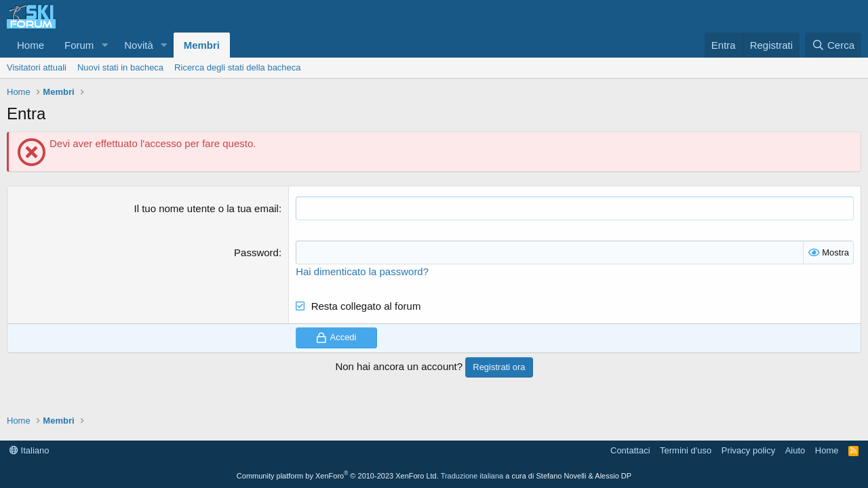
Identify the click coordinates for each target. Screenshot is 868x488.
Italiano (29, 450)
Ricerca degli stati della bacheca (237, 67)
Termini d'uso (686, 450)
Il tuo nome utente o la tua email (206, 208)
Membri (202, 45)
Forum (79, 45)
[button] (104, 45)
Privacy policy (748, 450)
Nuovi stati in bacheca (120, 67)
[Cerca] (833, 45)
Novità (139, 45)
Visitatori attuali (37, 67)
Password (256, 252)
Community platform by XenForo (338, 476)
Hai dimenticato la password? (362, 271)
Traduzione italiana (472, 476)
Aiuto (795, 450)
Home (31, 45)
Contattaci (630, 450)
